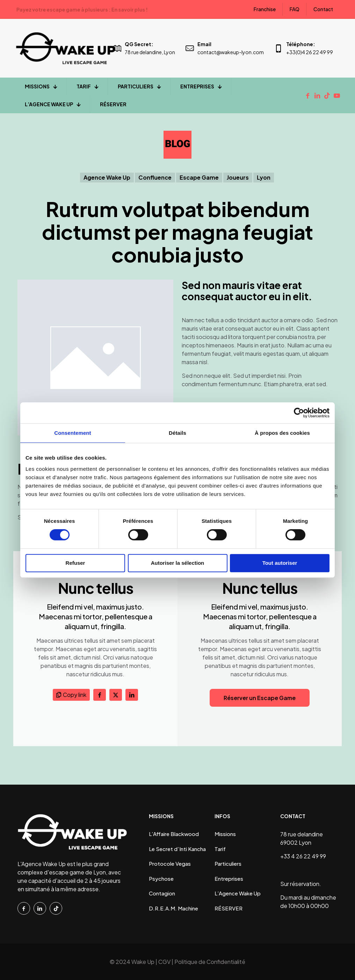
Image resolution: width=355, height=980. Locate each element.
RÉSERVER (229, 908)
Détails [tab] (177, 433)
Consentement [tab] (73, 433)
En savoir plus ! (189, 9)
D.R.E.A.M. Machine (173, 908)
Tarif (220, 849)
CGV (164, 962)
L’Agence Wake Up (238, 893)
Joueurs (238, 177)
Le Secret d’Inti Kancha (177, 849)
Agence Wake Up (107, 177)
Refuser (75, 563)
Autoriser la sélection (178, 563)
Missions (225, 834)
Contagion (162, 893)
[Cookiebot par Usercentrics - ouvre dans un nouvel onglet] (299, 413)
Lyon (264, 177)
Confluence (155, 177)
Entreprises (229, 878)
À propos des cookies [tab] (282, 433)
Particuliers (228, 863)
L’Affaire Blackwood (174, 834)
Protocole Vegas (170, 863)
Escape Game (199, 177)
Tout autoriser (280, 563)
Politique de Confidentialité (210, 962)
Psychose (161, 878)
